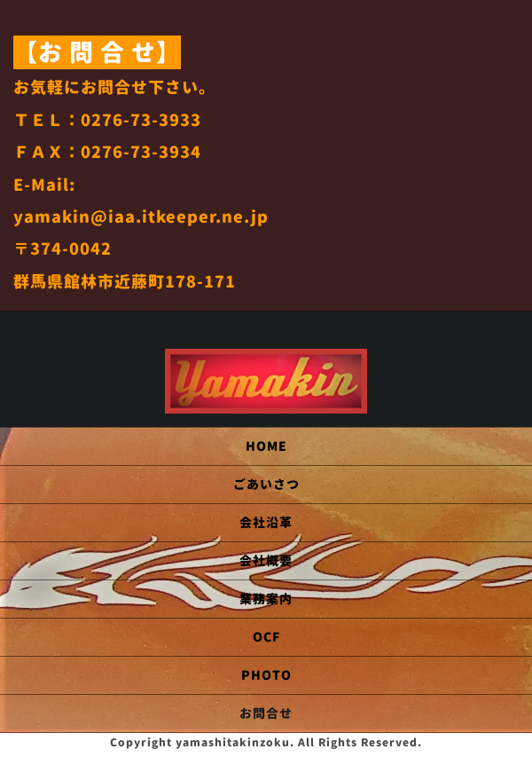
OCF (266, 637)
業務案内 (266, 599)
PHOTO (266, 675)
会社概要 (266, 560)
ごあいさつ (266, 484)
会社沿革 (266, 522)
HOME (266, 446)
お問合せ (266, 713)
